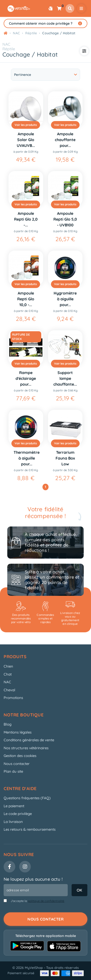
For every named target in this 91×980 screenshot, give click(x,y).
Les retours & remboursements (30, 829)
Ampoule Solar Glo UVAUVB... (26, 140)
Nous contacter (17, 764)
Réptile (9, 49)
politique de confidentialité (46, 901)
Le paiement (14, 806)
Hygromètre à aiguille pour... (65, 299)
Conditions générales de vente (29, 740)
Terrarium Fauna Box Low (65, 458)
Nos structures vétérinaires (26, 748)
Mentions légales (18, 732)
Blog (8, 724)
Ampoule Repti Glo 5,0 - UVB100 (65, 219)
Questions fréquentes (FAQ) (27, 798)
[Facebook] (9, 867)
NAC (6, 44)
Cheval (9, 690)
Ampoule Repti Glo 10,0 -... (26, 299)
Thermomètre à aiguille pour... (27, 458)
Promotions (13, 698)
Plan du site (13, 771)
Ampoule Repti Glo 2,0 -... (26, 219)
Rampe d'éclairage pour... (26, 378)
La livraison (13, 822)
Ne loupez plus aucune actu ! (33, 879)
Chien (8, 666)
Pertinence (45, 75)
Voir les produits (26, 125)
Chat (8, 674)
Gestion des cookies (20, 756)
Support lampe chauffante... (65, 378)
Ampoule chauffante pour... (65, 140)
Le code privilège (18, 814)
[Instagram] (25, 867)
